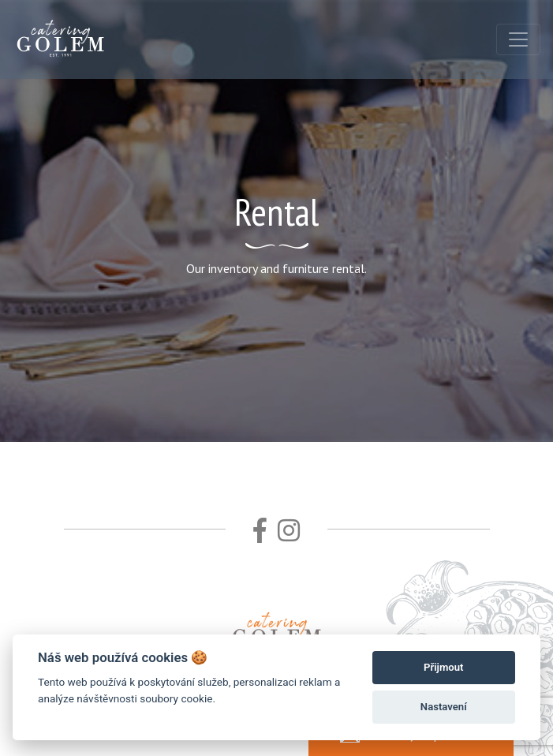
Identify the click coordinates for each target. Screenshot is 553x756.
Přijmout (443, 667)
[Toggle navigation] (518, 39)
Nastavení (444, 707)
